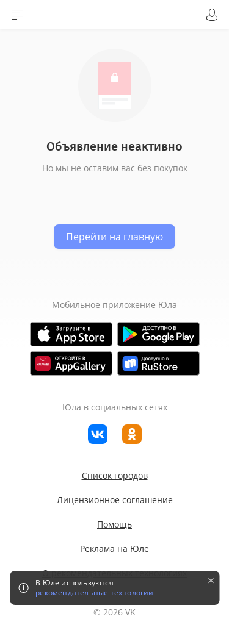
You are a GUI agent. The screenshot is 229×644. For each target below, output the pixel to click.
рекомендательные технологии (94, 593)
